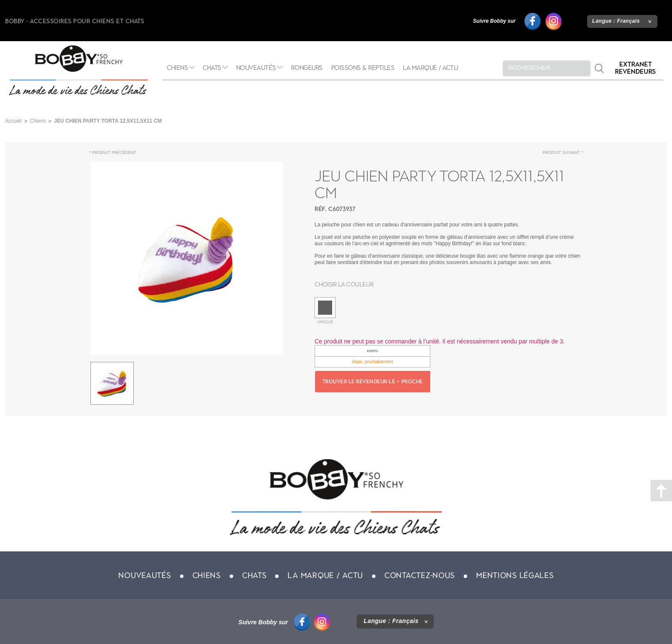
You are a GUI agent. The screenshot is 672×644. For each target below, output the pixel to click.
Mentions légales (515, 575)
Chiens (177, 68)
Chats (212, 68)
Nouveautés (256, 68)
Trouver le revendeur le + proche (373, 382)
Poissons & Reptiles (363, 68)
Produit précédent (114, 152)
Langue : (616, 21)
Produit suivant (561, 152)
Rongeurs (307, 68)
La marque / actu (430, 68)
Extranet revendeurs (635, 68)
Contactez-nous (420, 575)
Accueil (13, 121)
